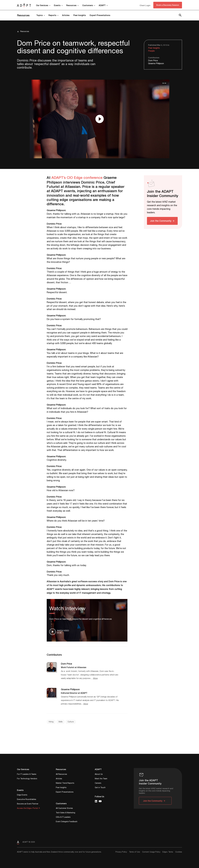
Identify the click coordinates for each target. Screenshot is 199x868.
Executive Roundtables (27, 800)
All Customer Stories (64, 808)
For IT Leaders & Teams (27, 774)
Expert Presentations (100, 15)
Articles (66, 15)
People (151, 51)
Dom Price (153, 61)
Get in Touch (100, 788)
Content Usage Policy (151, 852)
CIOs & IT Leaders (63, 817)
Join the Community (161, 221)
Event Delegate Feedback (67, 822)
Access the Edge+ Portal (27, 808)
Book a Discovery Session (168, 5)
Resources (71, 5)
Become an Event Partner (28, 804)
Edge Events (22, 795)
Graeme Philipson (156, 64)
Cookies (179, 852)
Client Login (145, 5)
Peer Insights (80, 15)
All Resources (61, 774)
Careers (98, 783)
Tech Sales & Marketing (65, 813)
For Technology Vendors (27, 779)
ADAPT (102, 5)
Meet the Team (101, 779)
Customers (88, 5)
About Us (99, 774)
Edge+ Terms (168, 852)
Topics (40, 15)
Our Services (42, 5)
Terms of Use (135, 852)
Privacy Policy (121, 852)
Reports (52, 15)
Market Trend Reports (65, 783)
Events (57, 5)
